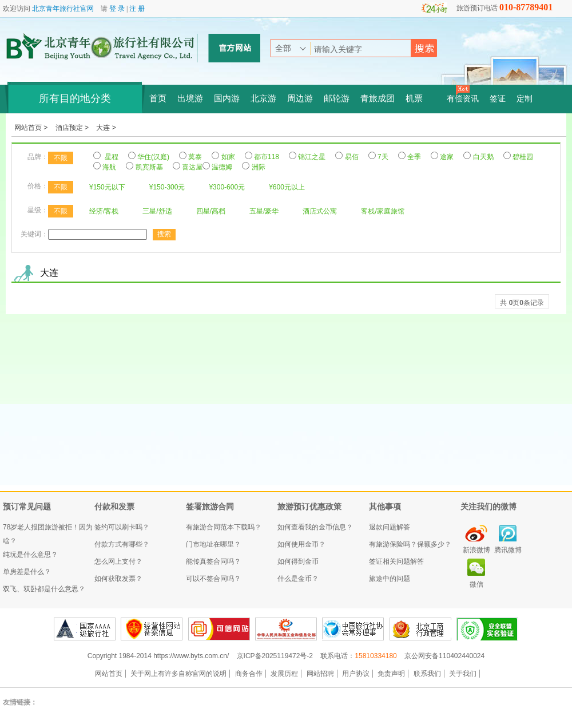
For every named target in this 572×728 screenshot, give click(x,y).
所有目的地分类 (75, 98)
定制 (525, 99)
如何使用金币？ (301, 544)
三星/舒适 (157, 211)
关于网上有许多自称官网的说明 (178, 674)
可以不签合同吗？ (213, 579)
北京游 (263, 98)
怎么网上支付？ (118, 561)
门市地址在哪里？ (213, 544)
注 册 (137, 9)
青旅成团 (378, 98)
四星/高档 (211, 211)
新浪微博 (476, 550)
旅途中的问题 (390, 579)
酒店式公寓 (320, 211)
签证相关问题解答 (396, 561)
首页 (158, 98)
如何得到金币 (298, 561)
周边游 (300, 98)
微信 (476, 584)
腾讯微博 (508, 550)
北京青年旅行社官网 (63, 9)
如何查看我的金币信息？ (315, 527)
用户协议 (356, 674)
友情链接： (20, 702)
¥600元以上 (287, 187)
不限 (61, 158)
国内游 (227, 98)
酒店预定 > (73, 128)
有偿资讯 (463, 99)
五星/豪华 (264, 211)
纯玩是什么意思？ (30, 555)
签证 (498, 99)
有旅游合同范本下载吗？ (224, 527)
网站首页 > (32, 128)
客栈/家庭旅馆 (382, 211)
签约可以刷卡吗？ (122, 527)
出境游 (190, 98)
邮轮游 (337, 98)
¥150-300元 (167, 187)
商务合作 (249, 674)
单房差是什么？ (27, 572)
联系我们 (427, 674)
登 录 (117, 9)
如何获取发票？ (118, 579)
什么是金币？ (298, 579)
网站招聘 (320, 674)
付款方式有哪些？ (122, 544)
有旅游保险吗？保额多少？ (410, 544)
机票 (414, 98)
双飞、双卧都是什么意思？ (44, 589)
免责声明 (391, 674)
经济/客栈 (104, 211)
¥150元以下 (107, 187)
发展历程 (284, 674)
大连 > (106, 128)
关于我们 (463, 674)
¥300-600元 (227, 187)
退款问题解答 (390, 527)
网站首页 (109, 674)
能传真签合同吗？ (213, 561)
